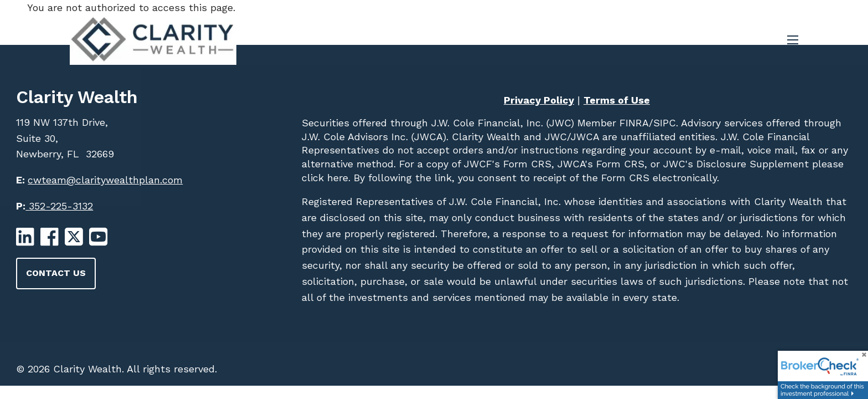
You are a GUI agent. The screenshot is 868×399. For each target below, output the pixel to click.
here (336, 178)
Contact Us (56, 273)
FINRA (632, 123)
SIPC (665, 123)
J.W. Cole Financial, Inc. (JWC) (501, 123)
